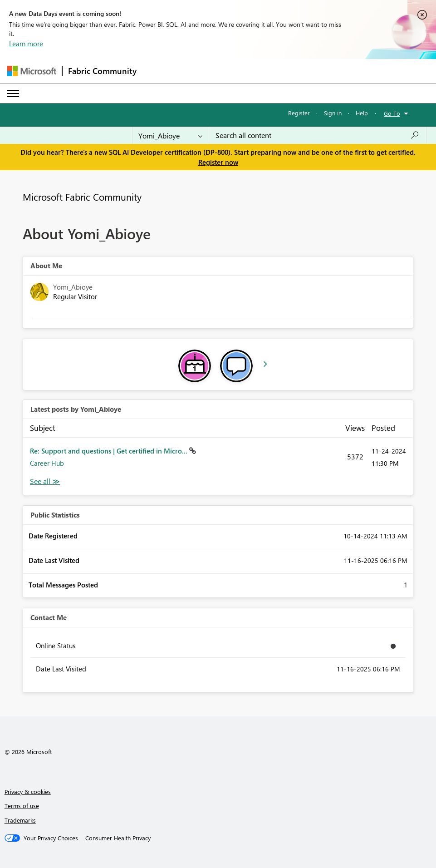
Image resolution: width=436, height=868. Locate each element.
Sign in (333, 113)
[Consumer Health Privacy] (118, 838)
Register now (218, 162)
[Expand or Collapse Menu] (13, 94)
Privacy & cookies (28, 792)
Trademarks (20, 820)
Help (362, 113)
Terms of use (22, 806)
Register (299, 113)
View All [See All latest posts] (45, 481)
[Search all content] (317, 135)
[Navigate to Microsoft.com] (32, 71)
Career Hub (47, 463)
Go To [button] (392, 113)
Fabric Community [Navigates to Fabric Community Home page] (102, 71)
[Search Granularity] (170, 135)
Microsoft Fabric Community (82, 197)
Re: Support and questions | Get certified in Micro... (110, 451)
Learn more (26, 44)
